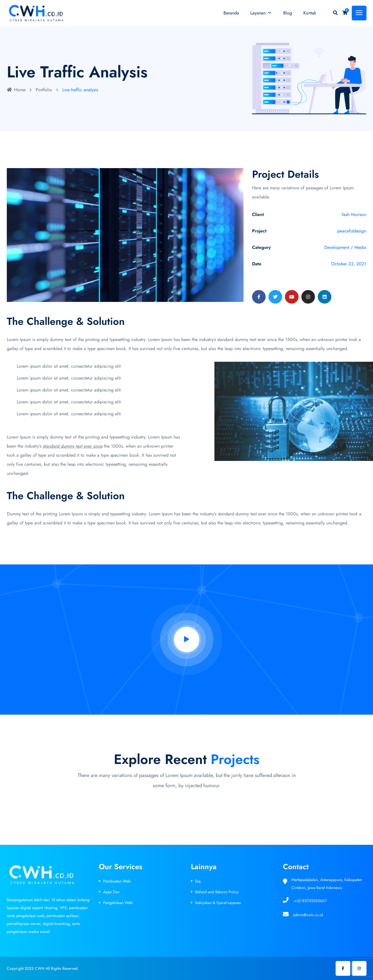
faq (198, 881)
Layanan (261, 13)
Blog (288, 13)
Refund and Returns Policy (217, 892)
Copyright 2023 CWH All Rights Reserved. (43, 968)
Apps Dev (111, 892)
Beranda (231, 13)
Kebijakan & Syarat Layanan (218, 903)
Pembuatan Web (117, 881)
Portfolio (44, 90)
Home (16, 90)
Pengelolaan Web (118, 903)
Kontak (310, 13)
